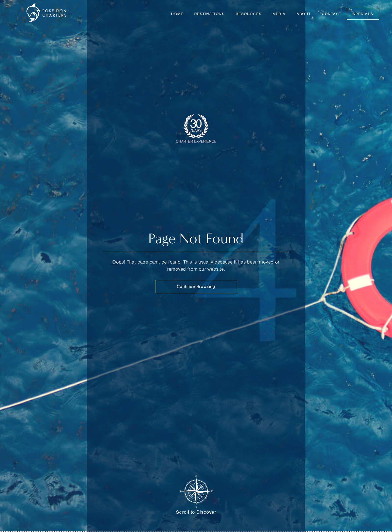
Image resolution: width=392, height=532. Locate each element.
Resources (249, 14)
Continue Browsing (196, 287)
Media (279, 14)
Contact (332, 14)
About (304, 14)
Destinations (210, 14)
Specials (363, 14)
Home (177, 14)
